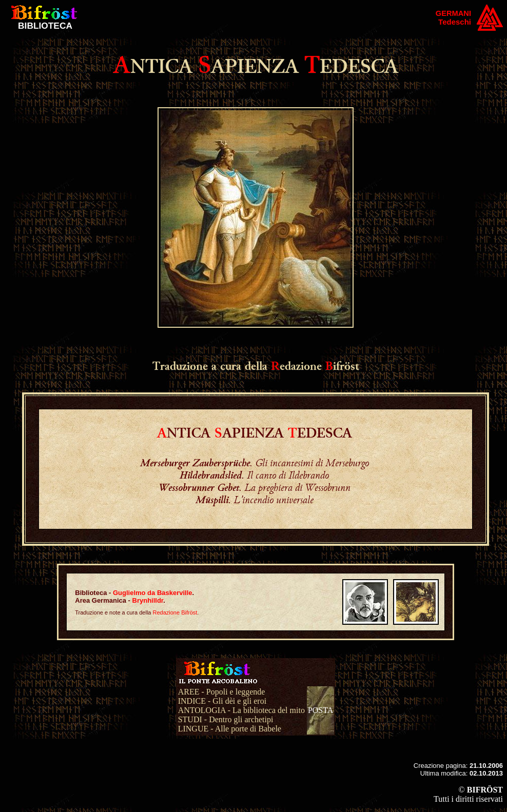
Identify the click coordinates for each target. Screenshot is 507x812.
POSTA (320, 710)
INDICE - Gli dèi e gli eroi (222, 701)
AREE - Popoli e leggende (222, 692)
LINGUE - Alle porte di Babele (230, 729)
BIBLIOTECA (45, 26)
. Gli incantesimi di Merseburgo (255, 463)
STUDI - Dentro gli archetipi (226, 719)
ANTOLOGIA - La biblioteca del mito (241, 710)
